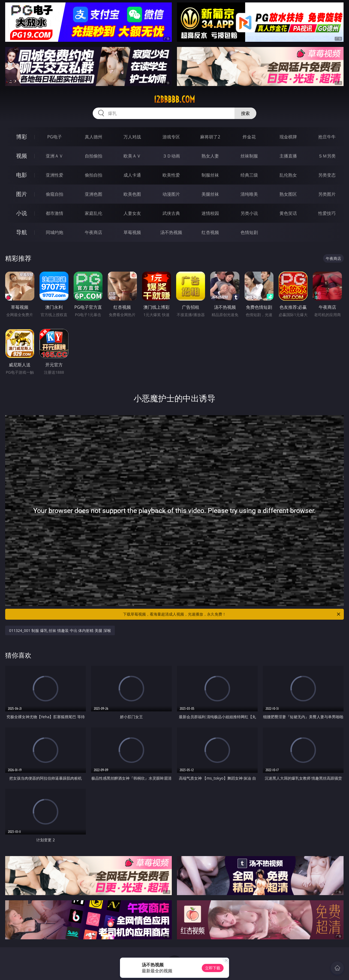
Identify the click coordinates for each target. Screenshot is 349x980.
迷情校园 (210, 213)
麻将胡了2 (210, 137)
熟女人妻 (210, 156)
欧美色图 (132, 194)
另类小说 (249, 213)
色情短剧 (249, 232)
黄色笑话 (288, 213)
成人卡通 (132, 175)
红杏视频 (210, 232)
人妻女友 (132, 213)
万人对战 (132, 137)
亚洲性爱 (55, 175)
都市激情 (55, 213)
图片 (22, 194)
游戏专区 (171, 137)
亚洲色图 (94, 194)
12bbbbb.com (174, 99)
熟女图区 (288, 194)
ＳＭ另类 (327, 156)
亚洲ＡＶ (55, 156)
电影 (22, 175)
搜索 (245, 113)
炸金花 (249, 137)
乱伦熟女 (288, 175)
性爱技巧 (327, 213)
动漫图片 (171, 194)
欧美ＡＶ (132, 156)
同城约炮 (55, 232)
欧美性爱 (171, 175)
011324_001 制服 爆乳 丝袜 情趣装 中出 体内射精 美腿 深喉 (60, 630)
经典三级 (249, 175)
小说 (22, 213)
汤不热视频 (171, 232)
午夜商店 (94, 232)
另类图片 (327, 194)
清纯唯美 (249, 194)
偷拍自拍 (94, 175)
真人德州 (94, 137)
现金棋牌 (288, 137)
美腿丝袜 (210, 194)
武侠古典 (171, 213)
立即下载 (213, 968)
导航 (22, 232)
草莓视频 (132, 232)
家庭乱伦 (94, 213)
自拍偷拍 (94, 156)
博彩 (22, 137)
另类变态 (327, 175)
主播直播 (288, 156)
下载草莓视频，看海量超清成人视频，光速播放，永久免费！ (232, 614)
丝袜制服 (249, 156)
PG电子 (54, 137)
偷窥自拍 (55, 194)
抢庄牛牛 (327, 137)
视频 (22, 156)
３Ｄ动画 (171, 156)
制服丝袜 (210, 175)
